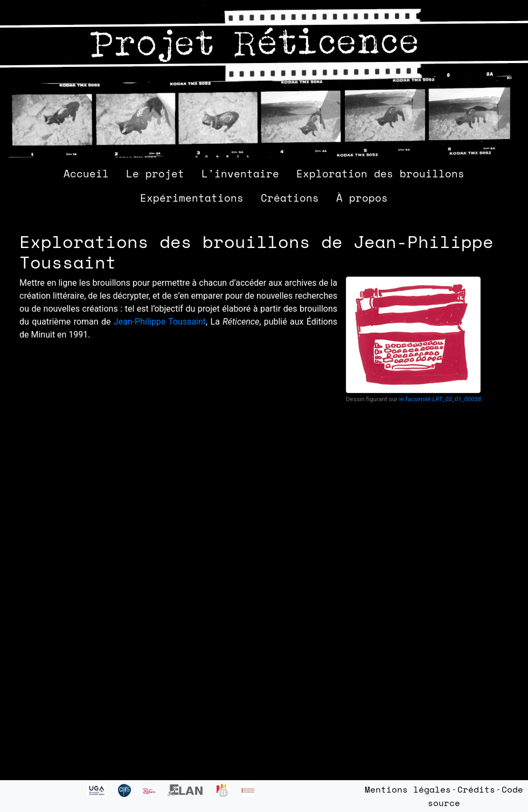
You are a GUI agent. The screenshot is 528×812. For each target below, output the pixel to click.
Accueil (86, 173)
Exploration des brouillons (380, 173)
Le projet (155, 173)
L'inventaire (240, 173)
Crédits (476, 789)
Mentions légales (408, 789)
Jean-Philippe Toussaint (160, 322)
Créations (290, 198)
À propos (362, 198)
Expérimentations (192, 198)
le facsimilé (440, 399)
